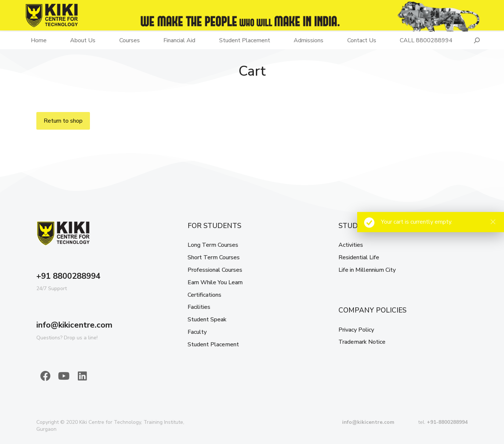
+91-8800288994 (447, 422)
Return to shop (63, 121)
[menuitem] (39, 40)
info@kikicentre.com (74, 325)
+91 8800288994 (68, 276)
